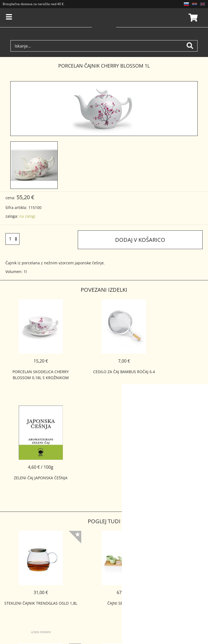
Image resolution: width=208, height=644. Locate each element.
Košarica (192, 18)
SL (186, 4)
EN (203, 4)
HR (194, 4)
